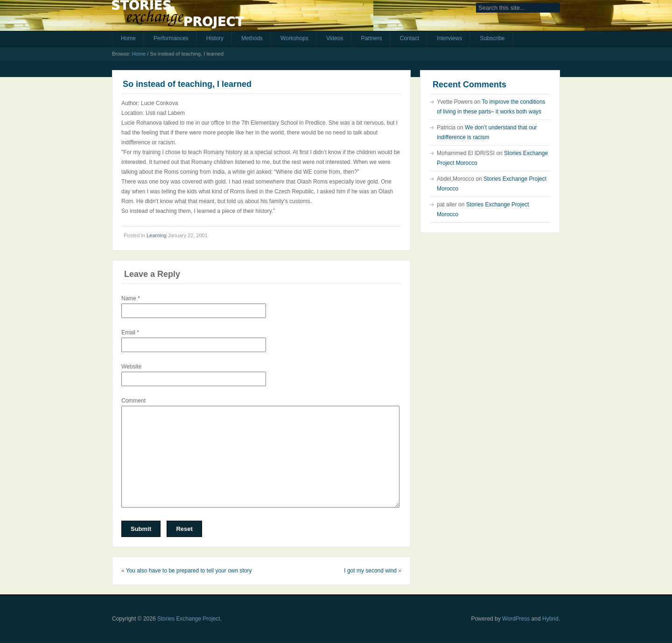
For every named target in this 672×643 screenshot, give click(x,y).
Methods (252, 38)
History (215, 38)
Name (131, 298)
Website (131, 367)
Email (130, 332)
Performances (171, 38)
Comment (133, 401)
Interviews (449, 38)
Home (128, 38)
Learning (157, 235)
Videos (335, 38)
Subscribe (492, 38)
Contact (409, 38)
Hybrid (550, 619)
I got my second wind (370, 571)
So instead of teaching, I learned (187, 84)
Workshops (294, 38)
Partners (371, 38)
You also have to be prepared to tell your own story (189, 571)
